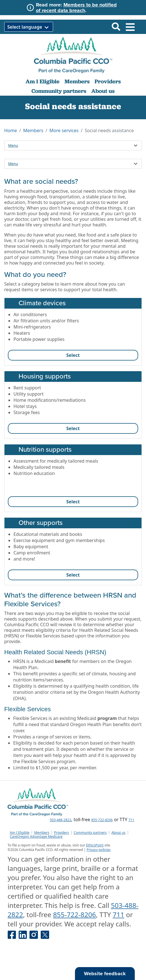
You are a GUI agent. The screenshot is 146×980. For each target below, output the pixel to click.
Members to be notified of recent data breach (76, 8)
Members (77, 81)
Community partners (59, 91)
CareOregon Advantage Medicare (36, 837)
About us (103, 91)
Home (11, 130)
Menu (13, 145)
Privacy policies (98, 850)
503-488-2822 (60, 820)
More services (64, 130)
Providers (108, 81)
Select (73, 355)
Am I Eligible (43, 81)
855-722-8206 (102, 820)
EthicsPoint (95, 845)
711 (131, 820)
